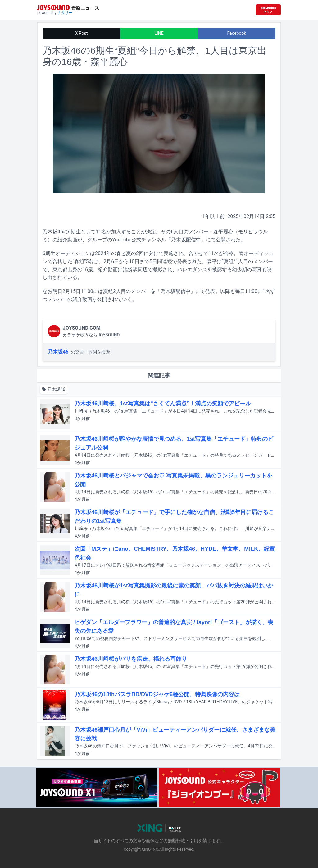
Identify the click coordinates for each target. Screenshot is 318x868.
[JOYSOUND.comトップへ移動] (268, 10)
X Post (82, 33)
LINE (159, 33)
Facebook (237, 33)
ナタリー (65, 13)
